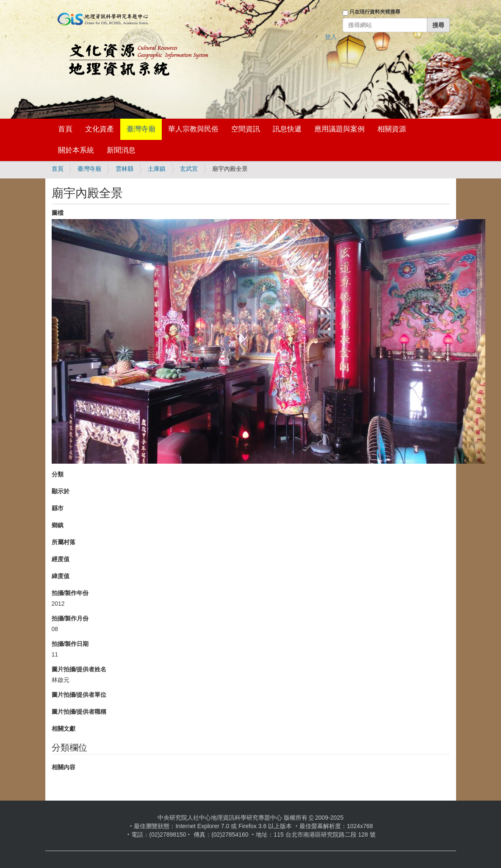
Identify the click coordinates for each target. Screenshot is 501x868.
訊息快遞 (287, 129)
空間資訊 (246, 129)
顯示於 (61, 491)
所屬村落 (64, 542)
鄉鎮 (58, 525)
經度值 (61, 559)
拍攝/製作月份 (70, 618)
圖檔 (58, 213)
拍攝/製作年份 (70, 593)
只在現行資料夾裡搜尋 (375, 12)
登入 (331, 37)
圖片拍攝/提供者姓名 (79, 669)
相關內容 (64, 767)
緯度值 (61, 576)
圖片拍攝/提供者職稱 (79, 712)
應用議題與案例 (339, 129)
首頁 (65, 129)
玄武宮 (189, 169)
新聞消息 (121, 150)
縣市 (58, 508)
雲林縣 (125, 169)
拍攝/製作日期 (70, 644)
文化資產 (100, 129)
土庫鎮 (157, 169)
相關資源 (392, 129)
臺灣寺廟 (141, 129)
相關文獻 (64, 729)
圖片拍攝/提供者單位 (79, 695)
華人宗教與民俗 (193, 129)
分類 (58, 474)
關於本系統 (76, 150)
